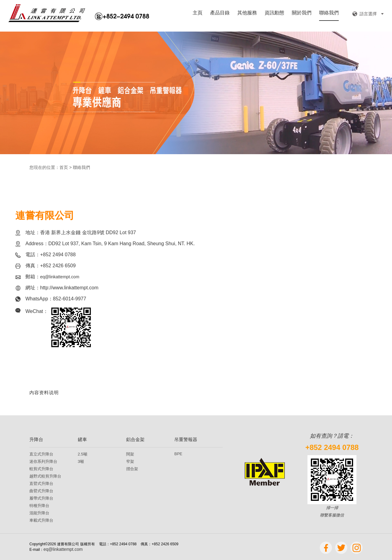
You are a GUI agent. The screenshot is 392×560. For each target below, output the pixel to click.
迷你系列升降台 (43, 461)
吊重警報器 (186, 439)
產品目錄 (220, 13)
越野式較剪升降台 (45, 476)
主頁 (198, 13)
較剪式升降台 (41, 469)
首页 (64, 167)
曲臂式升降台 (41, 491)
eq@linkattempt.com (60, 277)
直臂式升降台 (41, 484)
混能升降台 (39, 513)
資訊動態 (274, 13)
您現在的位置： (44, 167)
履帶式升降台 (41, 498)
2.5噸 (83, 454)
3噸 (81, 461)
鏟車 (82, 439)
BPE (178, 454)
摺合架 (132, 469)
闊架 (130, 454)
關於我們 (302, 13)
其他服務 (247, 13)
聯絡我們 (329, 13)
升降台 (36, 439)
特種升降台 (39, 506)
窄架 (130, 461)
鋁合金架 (135, 439)
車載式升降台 (41, 520)
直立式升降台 (41, 454)
